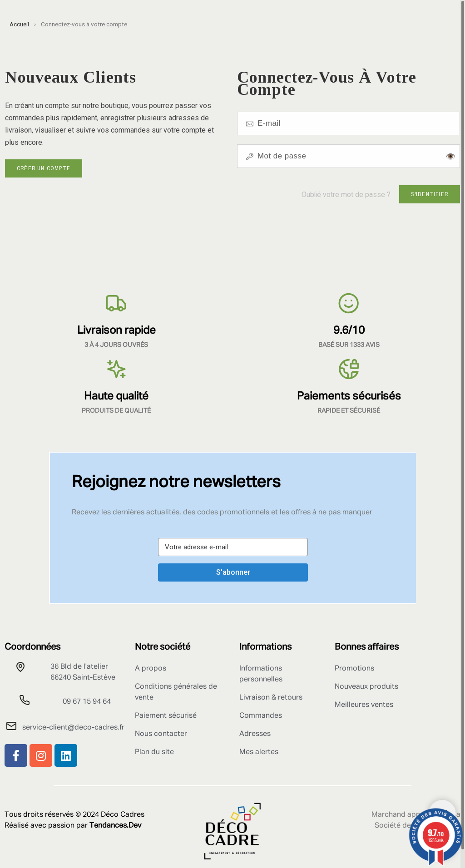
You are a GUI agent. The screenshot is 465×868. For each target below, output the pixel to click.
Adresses (255, 734)
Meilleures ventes (364, 705)
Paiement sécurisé (166, 716)
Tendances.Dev (115, 826)
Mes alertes (259, 752)
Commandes (261, 716)
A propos (151, 669)
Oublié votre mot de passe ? (346, 195)
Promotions (354, 669)
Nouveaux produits (366, 687)
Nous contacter (161, 734)
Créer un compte (44, 168)
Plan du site (154, 752)
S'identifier (430, 194)
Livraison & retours (271, 698)
